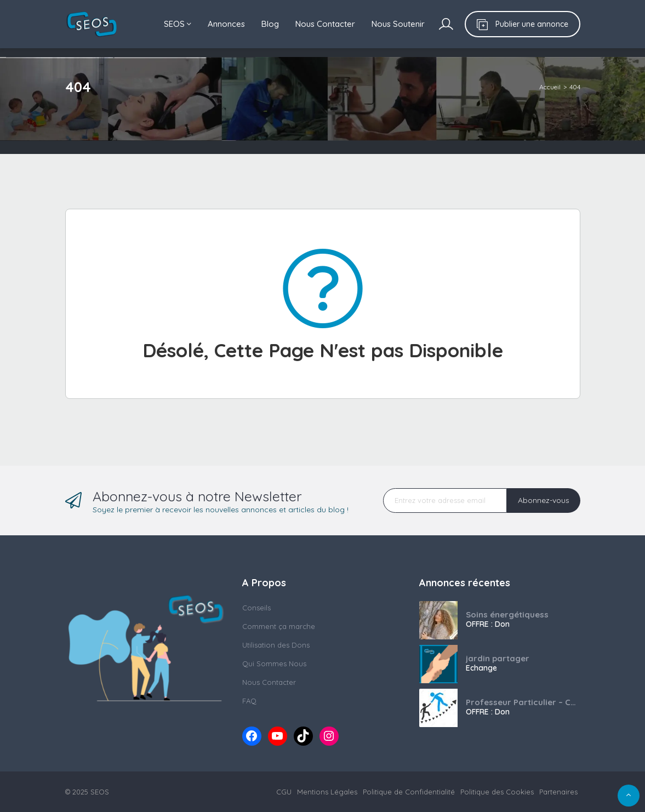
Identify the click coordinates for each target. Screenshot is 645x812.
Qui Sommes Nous (274, 664)
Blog (270, 24)
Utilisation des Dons (276, 645)
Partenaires (558, 792)
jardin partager (498, 658)
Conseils (256, 608)
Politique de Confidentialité (409, 792)
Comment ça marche (279, 626)
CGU (284, 792)
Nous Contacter (325, 24)
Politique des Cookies (497, 792)
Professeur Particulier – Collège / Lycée (523, 702)
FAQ (249, 701)
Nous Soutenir (398, 24)
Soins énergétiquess (507, 614)
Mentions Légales (327, 792)
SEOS (178, 24)
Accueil (550, 87)
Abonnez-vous (544, 500)
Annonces (226, 24)
